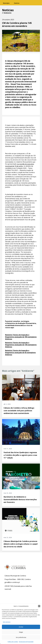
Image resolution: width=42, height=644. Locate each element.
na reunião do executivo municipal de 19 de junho (20, 165)
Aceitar (21, 627)
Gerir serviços (7, 622)
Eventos (17, 3)
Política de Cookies (13, 642)
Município (6, 3)
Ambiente (8, 13)
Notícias (8, 10)
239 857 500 (9, 586)
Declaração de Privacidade (26, 642)
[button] (39, 606)
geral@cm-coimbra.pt (12, 582)
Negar (21, 632)
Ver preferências (21, 637)
